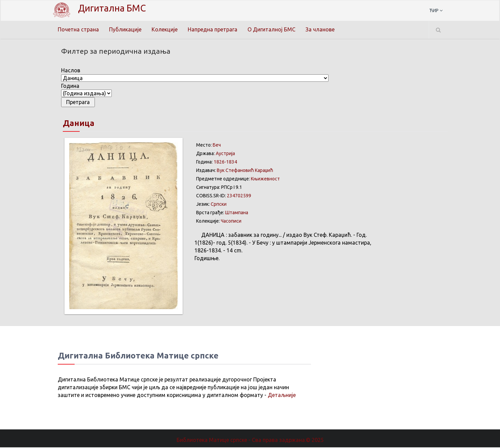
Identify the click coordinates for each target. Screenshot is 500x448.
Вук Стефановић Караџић (245, 171)
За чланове (320, 29)
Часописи (231, 222)
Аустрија (225, 154)
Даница (79, 124)
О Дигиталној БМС (271, 29)
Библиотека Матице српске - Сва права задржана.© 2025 (250, 441)
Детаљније (282, 396)
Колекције (165, 29)
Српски (219, 205)
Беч (217, 146)
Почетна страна (78, 29)
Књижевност (265, 179)
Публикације (125, 29)
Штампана (237, 213)
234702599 (239, 196)
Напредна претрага (213, 29)
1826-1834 (225, 163)
